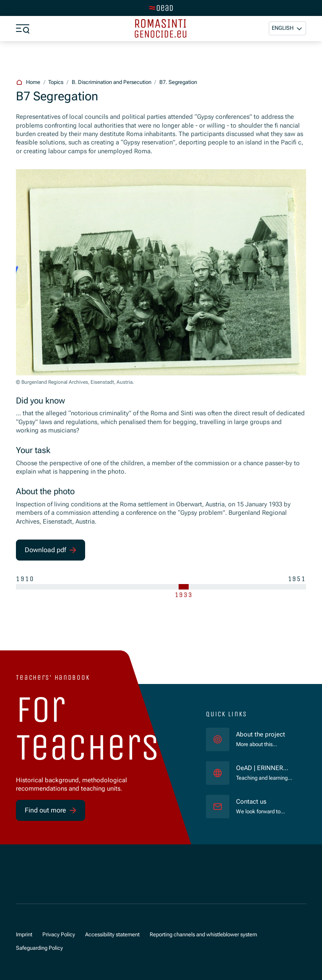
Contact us (251, 802)
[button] (287, 28)
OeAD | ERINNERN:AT (264, 769)
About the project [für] (261, 735)
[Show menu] (23, 29)
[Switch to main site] (161, 8)
